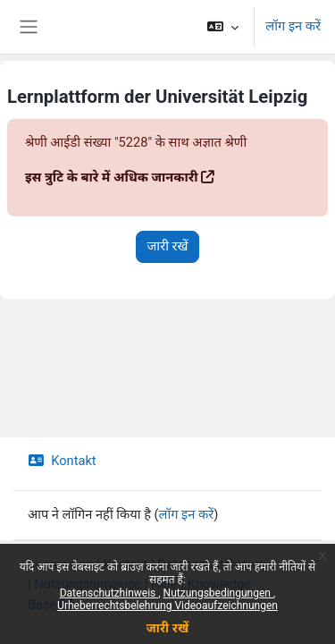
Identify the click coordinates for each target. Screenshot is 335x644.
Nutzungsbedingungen (218, 593)
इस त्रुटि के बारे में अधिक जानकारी (111, 177)
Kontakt (62, 461)
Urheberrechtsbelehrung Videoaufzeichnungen (167, 606)
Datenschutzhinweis (109, 593)
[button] (223, 27)
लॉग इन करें (293, 26)
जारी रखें (167, 628)
